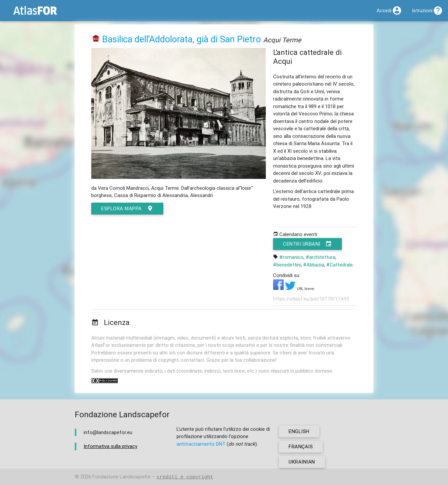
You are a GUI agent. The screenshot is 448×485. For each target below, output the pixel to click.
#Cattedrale (340, 265)
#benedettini (287, 265)
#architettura (321, 257)
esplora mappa (127, 209)
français (301, 446)
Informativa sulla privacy (110, 446)
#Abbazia (314, 265)
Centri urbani (307, 244)
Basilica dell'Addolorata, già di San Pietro (182, 39)
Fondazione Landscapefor (122, 477)
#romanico (291, 257)
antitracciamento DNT (201, 444)
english (299, 431)
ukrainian (302, 462)
